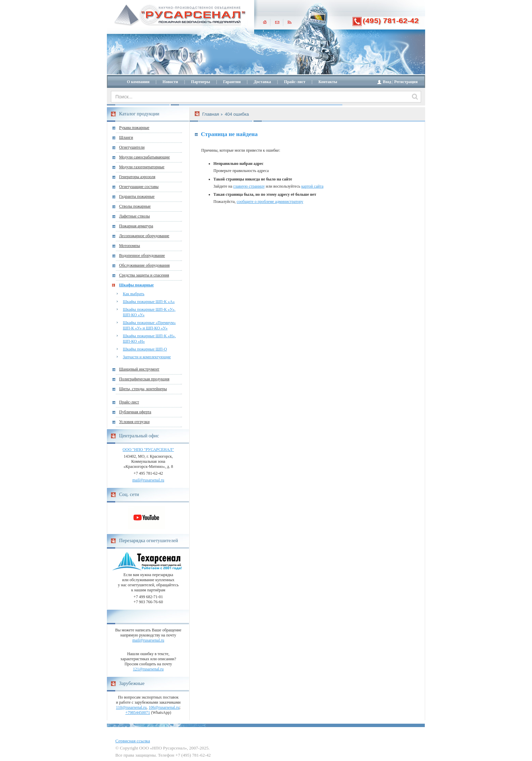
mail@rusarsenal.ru (148, 480)
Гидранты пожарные (137, 196)
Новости (170, 82)
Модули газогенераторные (142, 167)
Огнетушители (132, 147)
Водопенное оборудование (142, 255)
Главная (211, 114)
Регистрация (406, 82)
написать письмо (277, 22)
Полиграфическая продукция (144, 379)
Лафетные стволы (135, 216)
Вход (387, 82)
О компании (138, 82)
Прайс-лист (295, 82)
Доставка (262, 82)
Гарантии (232, 82)
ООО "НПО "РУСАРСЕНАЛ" (148, 450)
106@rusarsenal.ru (164, 707)
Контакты (328, 82)
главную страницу (249, 186)
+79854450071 (138, 712)
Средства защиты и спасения (144, 275)
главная (265, 22)
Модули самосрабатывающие (145, 157)
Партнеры (201, 82)
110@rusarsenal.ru (131, 707)
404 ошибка (237, 114)
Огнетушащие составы (139, 187)
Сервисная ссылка (133, 741)
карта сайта (290, 22)
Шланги (126, 137)
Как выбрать (134, 294)
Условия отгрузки (134, 422)
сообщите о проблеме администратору (270, 202)
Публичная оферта (135, 412)
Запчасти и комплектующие (147, 357)
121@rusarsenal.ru (148, 669)
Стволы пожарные (135, 206)
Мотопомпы (130, 246)
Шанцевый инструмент (139, 369)
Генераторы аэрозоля (137, 177)
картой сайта (312, 186)
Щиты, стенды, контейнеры (143, 389)
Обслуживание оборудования (144, 265)
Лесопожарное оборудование (144, 236)
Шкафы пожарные (136, 285)
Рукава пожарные (134, 128)
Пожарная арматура (136, 226)
